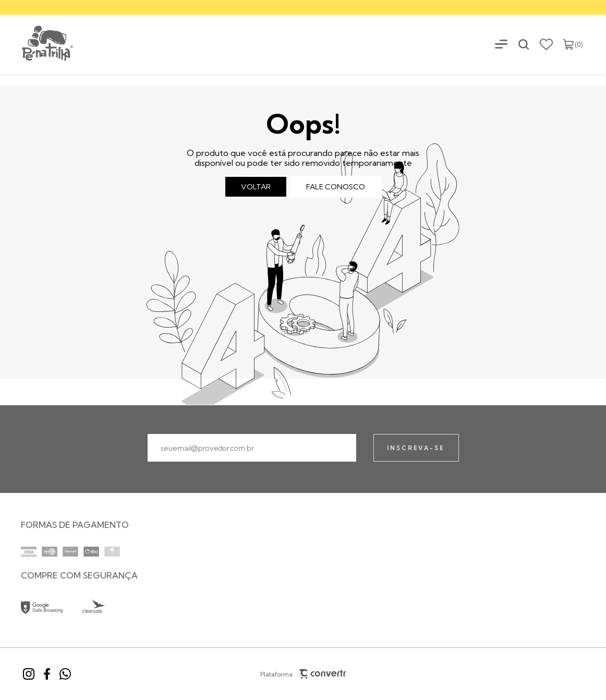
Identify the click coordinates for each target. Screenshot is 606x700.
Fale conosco (336, 187)
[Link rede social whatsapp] (65, 674)
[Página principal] (37, 44)
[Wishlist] (546, 44)
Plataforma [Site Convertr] (303, 674)
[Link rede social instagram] (29, 674)
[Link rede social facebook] (47, 674)
